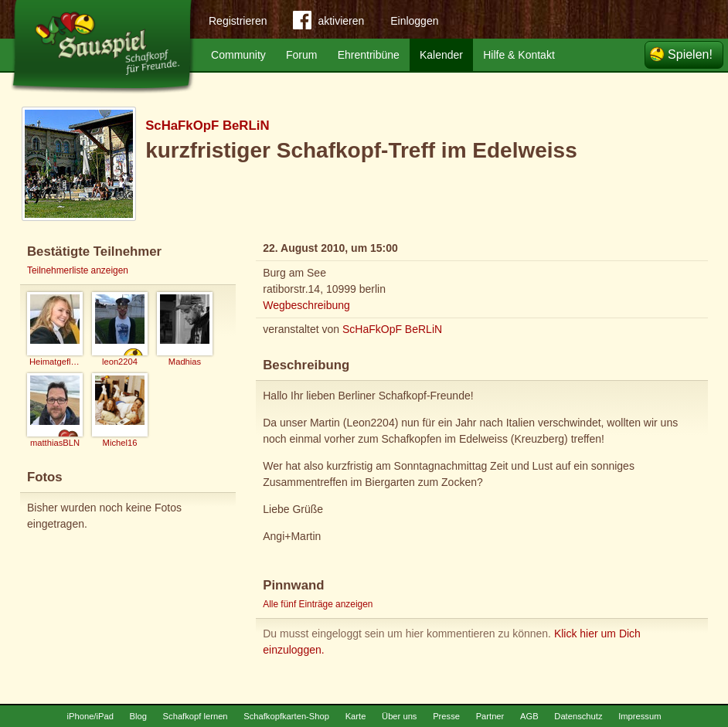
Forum (301, 55)
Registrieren (238, 21)
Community (238, 55)
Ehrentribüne (369, 55)
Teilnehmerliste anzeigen (78, 270)
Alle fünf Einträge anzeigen (318, 604)
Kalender (441, 55)
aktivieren (328, 23)
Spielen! (690, 54)
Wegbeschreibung (306, 305)
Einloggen (414, 21)
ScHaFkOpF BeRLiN (207, 126)
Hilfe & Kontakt (519, 55)
